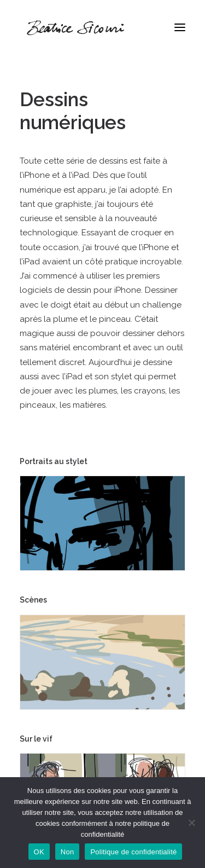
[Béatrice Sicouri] (75, 27)
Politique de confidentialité (133, 852)
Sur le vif (36, 739)
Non (68, 852)
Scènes (33, 600)
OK (39, 852)
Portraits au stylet (54, 461)
